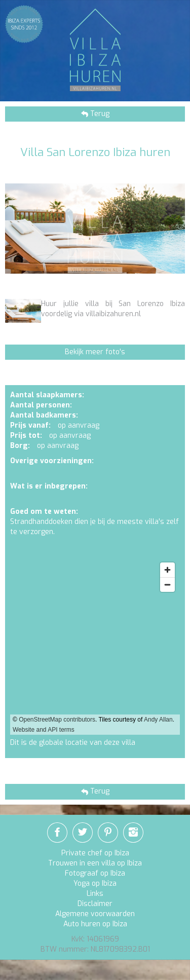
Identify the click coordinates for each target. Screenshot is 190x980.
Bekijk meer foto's (95, 352)
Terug (99, 114)
